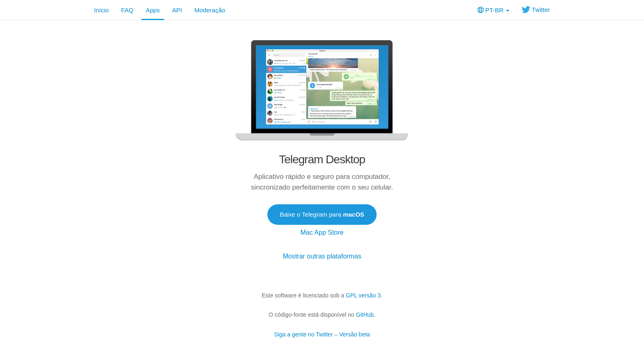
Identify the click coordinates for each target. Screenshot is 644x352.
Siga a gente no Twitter (303, 334)
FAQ (127, 10)
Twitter (536, 10)
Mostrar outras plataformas (322, 256)
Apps (153, 10)
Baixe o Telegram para (322, 214)
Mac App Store (322, 232)
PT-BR (493, 10)
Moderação (210, 10)
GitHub (365, 315)
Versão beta (355, 334)
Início (101, 10)
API (177, 10)
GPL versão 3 (363, 295)
